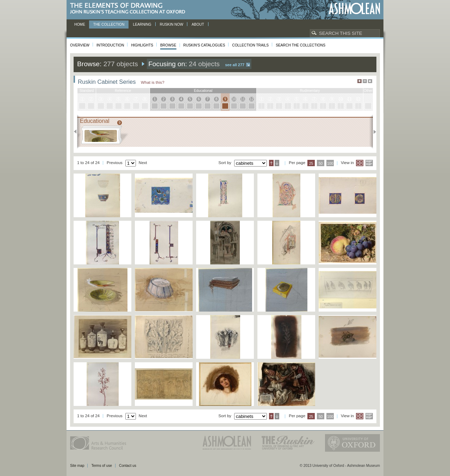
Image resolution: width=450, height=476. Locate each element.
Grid (360, 163)
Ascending (271, 163)
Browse (168, 45)
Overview (80, 45)
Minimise (365, 81)
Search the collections (301, 45)
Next (373, 132)
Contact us (128, 466)
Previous (77, 132)
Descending (277, 163)
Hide (370, 81)
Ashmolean (354, 9)
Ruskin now (172, 24)
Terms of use (102, 466)
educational (203, 91)
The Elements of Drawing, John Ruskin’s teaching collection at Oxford (130, 9)
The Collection (109, 24)
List (369, 163)
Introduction (110, 45)
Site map (77, 466)
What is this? (153, 82)
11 (243, 99)
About (198, 24)
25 (311, 164)
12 (252, 99)
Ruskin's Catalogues (204, 45)
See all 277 (235, 65)
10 (234, 99)
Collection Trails (250, 45)
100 (330, 164)
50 (321, 164)
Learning (142, 24)
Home (80, 24)
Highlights (142, 45)
